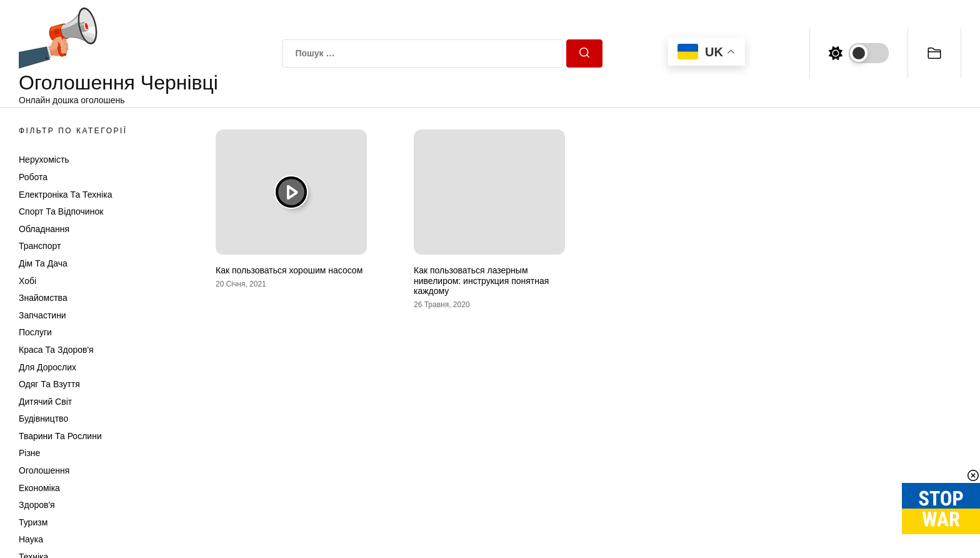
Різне (29, 453)
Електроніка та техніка (65, 195)
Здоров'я (37, 505)
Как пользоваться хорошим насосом (289, 270)
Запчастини (42, 315)
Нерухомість (44, 160)
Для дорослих (47, 367)
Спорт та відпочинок (61, 211)
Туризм (33, 522)
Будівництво (43, 418)
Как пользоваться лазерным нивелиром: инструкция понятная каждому (481, 281)
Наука (31, 539)
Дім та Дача (43, 263)
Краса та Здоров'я (56, 350)
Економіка (39, 488)
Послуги (35, 332)
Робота (33, 177)
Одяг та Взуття (49, 384)
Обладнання (44, 229)
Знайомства (43, 298)
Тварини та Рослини (60, 436)
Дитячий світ (45, 402)
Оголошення (44, 470)
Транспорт (40, 246)
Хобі (27, 281)
